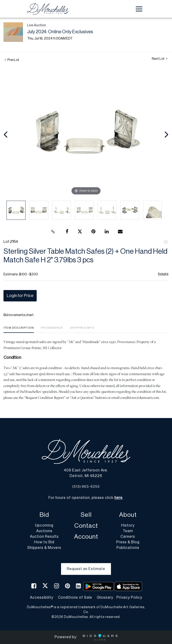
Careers (128, 537)
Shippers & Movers (44, 548)
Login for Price (20, 296)
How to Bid (44, 542)
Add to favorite (166, 243)
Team (128, 531)
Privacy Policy (129, 597)
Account (86, 537)
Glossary (105, 597)
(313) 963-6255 (86, 487)
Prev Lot (12, 60)
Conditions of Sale (75, 597)
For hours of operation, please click (86, 498)
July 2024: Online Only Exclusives (60, 32)
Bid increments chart (19, 315)
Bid (44, 515)
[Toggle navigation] (139, 9)
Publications (128, 548)
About (128, 515)
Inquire (163, 274)
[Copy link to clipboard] (53, 232)
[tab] (19, 329)
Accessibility (42, 597)
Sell (86, 515)
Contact (86, 526)
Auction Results (44, 537)
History (128, 526)
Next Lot (160, 59)
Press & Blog (128, 542)
